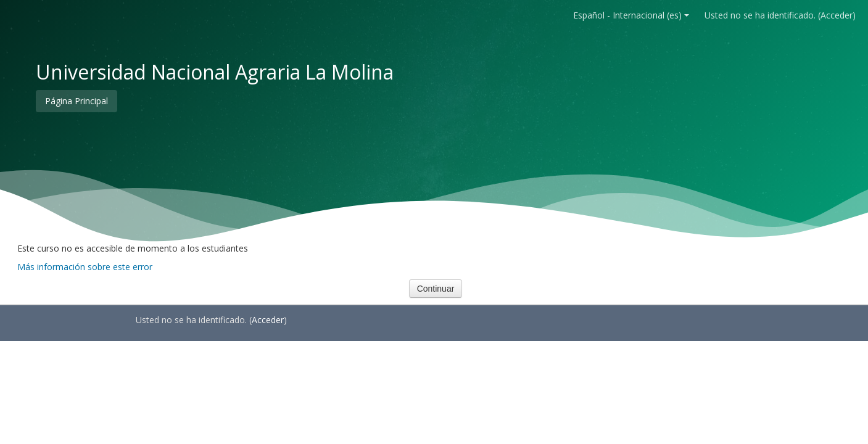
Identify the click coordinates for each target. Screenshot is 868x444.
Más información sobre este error (85, 267)
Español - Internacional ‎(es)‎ (631, 15)
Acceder (837, 15)
